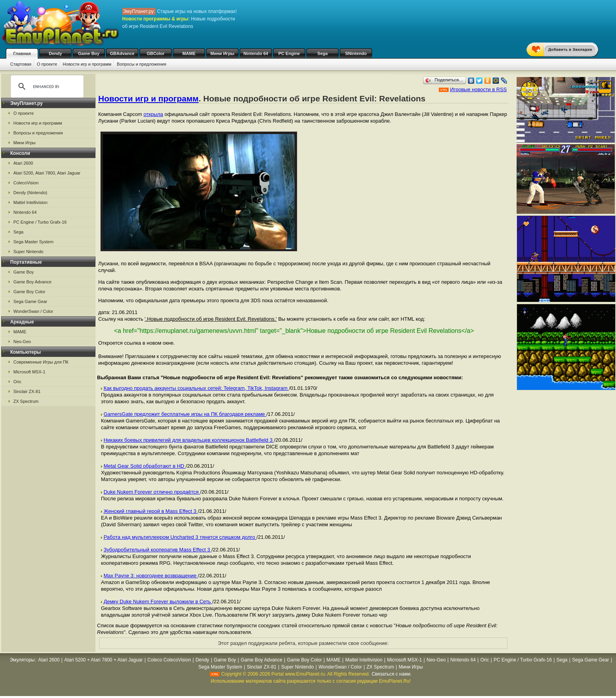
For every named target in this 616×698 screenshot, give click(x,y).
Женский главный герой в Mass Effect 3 (151, 511)
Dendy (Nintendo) (30, 193)
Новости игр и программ (87, 64)
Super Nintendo (28, 252)
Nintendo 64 (256, 53)
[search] (46, 86)
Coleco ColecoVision (169, 660)
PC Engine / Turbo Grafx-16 (40, 222)
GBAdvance (122, 53)
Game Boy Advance (32, 282)
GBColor (155, 53)
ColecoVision (26, 183)
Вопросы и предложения (141, 64)
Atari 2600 (23, 163)
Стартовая (21, 64)
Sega (323, 53)
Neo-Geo (22, 342)
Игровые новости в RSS (478, 89)
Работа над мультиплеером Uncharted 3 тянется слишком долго (180, 537)
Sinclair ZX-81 (27, 391)
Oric (17, 382)
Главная (22, 53)
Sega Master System (33, 242)
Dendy (55, 53)
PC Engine (289, 53)
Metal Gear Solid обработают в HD (145, 466)
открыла (153, 114)
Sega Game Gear (30, 301)
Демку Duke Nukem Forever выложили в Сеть (158, 602)
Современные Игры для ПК (41, 362)
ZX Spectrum (26, 401)
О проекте (47, 64)
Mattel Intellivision (30, 202)
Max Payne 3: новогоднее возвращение (151, 576)
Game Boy (89, 53)
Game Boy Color (29, 292)
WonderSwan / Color (33, 311)
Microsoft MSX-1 (29, 372)
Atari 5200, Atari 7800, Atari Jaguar (47, 173)
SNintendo (356, 53)
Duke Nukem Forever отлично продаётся (152, 492)
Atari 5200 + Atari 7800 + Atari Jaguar (103, 660)
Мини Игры (223, 53)
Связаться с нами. (392, 674)
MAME (189, 53)
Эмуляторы (22, 660)
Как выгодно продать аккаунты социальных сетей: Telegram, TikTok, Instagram (196, 388)
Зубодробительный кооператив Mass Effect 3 (158, 550)
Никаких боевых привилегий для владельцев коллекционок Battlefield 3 (189, 440)
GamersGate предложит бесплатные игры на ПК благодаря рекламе (185, 414)
